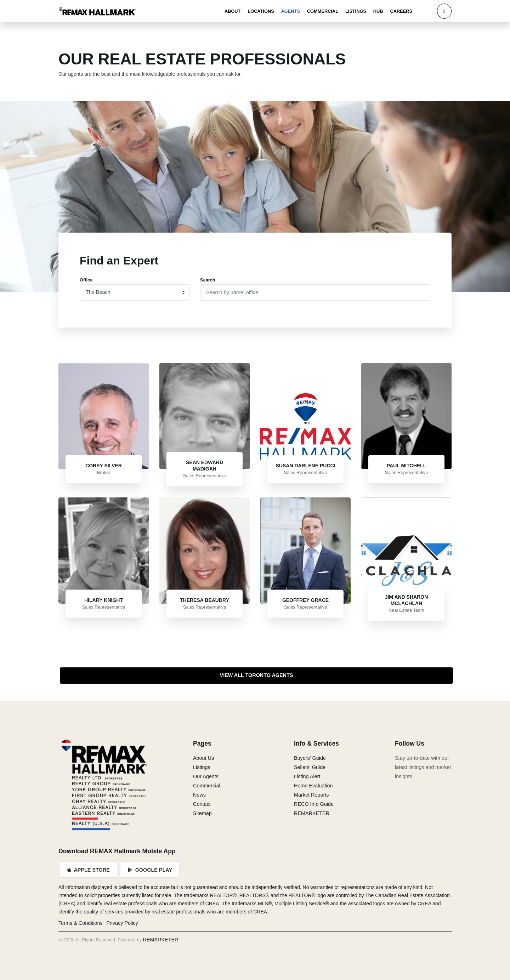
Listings (356, 11)
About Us (203, 758)
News (199, 795)
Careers (401, 11)
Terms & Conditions (81, 923)
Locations (261, 11)
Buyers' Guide (310, 758)
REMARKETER (312, 813)
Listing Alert (307, 776)
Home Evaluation (313, 786)
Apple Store (89, 870)
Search (208, 280)
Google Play (150, 870)
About (233, 11)
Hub (378, 11)
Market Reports (311, 795)
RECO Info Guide (314, 804)
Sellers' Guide (310, 767)
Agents (291, 11)
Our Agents (206, 776)
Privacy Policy (122, 923)
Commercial (323, 11)
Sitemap (202, 813)
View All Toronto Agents (257, 675)
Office (86, 280)
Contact (202, 804)
